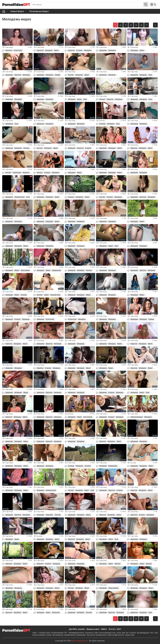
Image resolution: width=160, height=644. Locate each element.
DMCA (104, 629)
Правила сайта (93, 629)
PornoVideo (16, 4)
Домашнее (103, 50)
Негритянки (17, 173)
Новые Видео (17, 11)
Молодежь (49, 50)
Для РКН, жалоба (77, 629)
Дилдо (26, 393)
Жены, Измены (113, 588)
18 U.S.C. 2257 (115, 629)
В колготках (18, 50)
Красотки (9, 50)
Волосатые (56, 612)
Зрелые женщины (137, 417)
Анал (150, 75)
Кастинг (71, 75)
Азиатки (117, 564)
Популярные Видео (39, 11)
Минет (56, 50)
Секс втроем (25, 270)
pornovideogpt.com (80, 641)
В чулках (79, 50)
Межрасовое (56, 270)
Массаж (149, 564)
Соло (150, 99)
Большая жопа (19, 197)
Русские (26, 148)
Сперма (57, 75)
